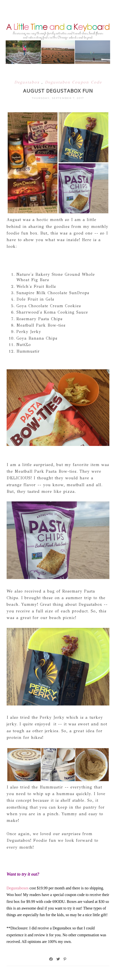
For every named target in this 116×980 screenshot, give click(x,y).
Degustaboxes (18, 888)
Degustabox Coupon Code (73, 82)
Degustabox (28, 82)
